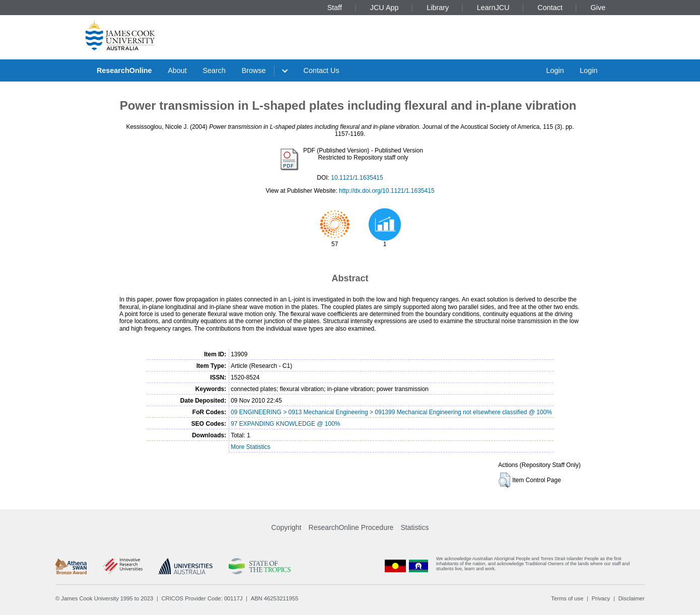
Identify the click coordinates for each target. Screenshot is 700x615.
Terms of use (567, 598)
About (177, 70)
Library (438, 8)
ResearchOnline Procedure (351, 527)
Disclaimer (632, 598)
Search (214, 70)
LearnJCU (493, 8)
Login (555, 70)
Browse (254, 70)
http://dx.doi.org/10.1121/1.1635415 (387, 191)
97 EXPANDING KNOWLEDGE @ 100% (285, 424)
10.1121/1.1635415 (357, 178)
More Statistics (251, 447)
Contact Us (322, 70)
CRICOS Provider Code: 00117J (202, 598)
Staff (335, 8)
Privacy (601, 598)
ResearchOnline (124, 70)
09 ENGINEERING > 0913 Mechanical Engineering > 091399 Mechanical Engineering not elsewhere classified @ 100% (391, 412)
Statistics (414, 527)
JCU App (384, 8)
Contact (550, 8)
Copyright (287, 527)
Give (598, 8)
